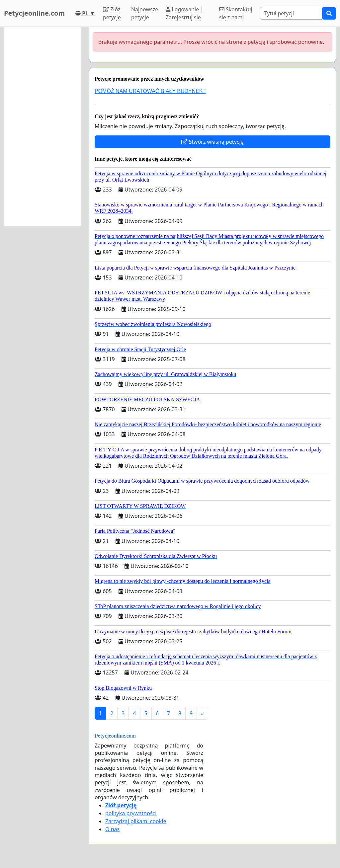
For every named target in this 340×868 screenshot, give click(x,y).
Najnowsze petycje (145, 13)
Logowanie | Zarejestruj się (184, 13)
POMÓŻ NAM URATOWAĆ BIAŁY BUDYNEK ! (150, 91)
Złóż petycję (112, 13)
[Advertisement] (42, 126)
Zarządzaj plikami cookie (136, 821)
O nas (112, 829)
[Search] (291, 13)
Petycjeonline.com (34, 13)
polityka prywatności (131, 813)
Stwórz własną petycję (212, 142)
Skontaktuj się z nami (236, 13)
